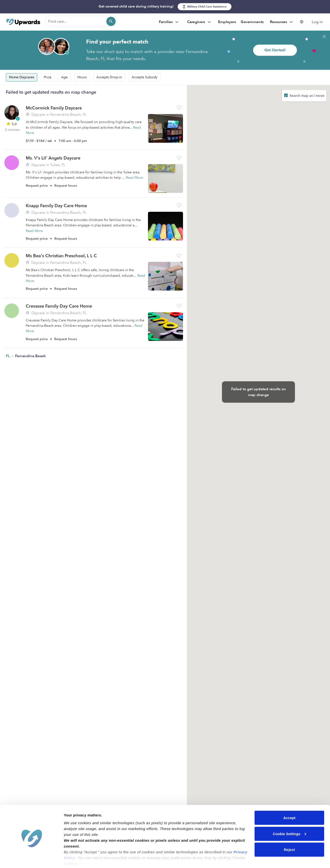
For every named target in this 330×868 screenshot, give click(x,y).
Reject (289, 832)
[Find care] (81, 21)
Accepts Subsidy (145, 77)
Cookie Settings (289, 816)
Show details (75, 858)
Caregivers (200, 22)
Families (169, 22)
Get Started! (275, 50)
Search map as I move (307, 96)
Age (64, 77)
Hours (82, 77)
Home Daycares (22, 77)
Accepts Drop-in (109, 77)
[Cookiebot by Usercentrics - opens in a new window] (32, 859)
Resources (282, 22)
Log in (317, 22)
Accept (289, 800)
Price (48, 77)
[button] (179, 108)
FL (8, 356)
